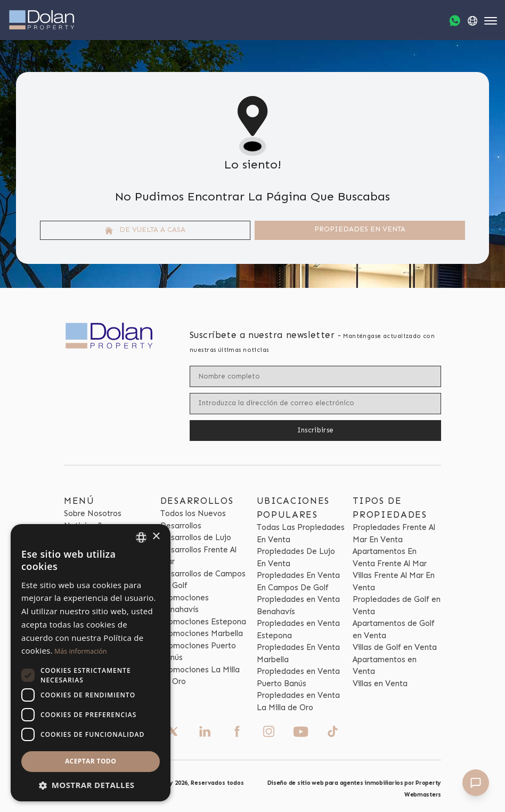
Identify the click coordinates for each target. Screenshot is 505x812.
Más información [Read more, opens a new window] (80, 651)
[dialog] (91, 663)
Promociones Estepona (203, 622)
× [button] (156, 537)
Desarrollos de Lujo (196, 537)
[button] (91, 785)
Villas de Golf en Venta (395, 647)
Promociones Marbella (202, 633)
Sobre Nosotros (93, 513)
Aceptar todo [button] (91, 761)
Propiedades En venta (360, 229)
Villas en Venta (380, 684)
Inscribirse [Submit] (316, 430)
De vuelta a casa (145, 230)
